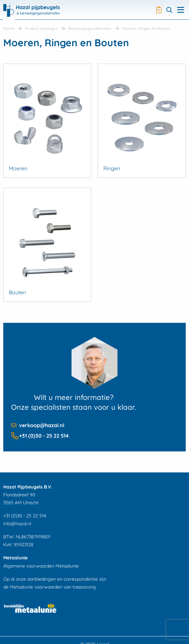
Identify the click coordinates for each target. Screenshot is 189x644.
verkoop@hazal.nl (42, 425)
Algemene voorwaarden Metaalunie (41, 566)
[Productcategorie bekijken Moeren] (47, 121)
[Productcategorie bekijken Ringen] (142, 121)
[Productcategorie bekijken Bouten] (47, 245)
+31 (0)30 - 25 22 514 (44, 436)
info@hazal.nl (17, 524)
